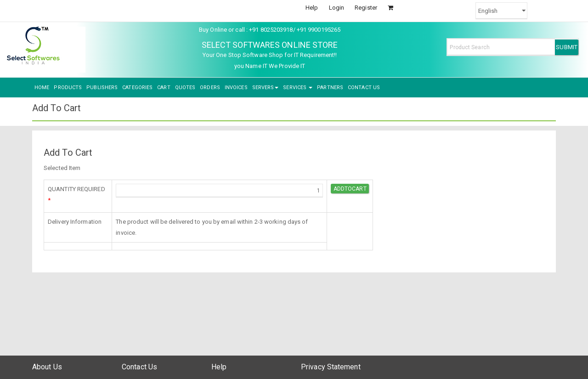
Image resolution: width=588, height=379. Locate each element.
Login (337, 8)
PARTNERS (330, 88)
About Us (47, 367)
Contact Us (139, 367)
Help (312, 8)
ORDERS (210, 88)
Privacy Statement (331, 367)
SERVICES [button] (298, 88)
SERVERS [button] (266, 88)
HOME (42, 88)
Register (366, 8)
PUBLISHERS (102, 88)
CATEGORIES (137, 88)
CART (164, 88)
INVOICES (236, 88)
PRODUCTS (68, 88)
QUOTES (185, 88)
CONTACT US (364, 88)
